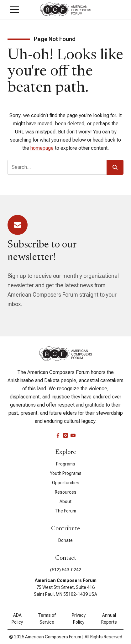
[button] (14, 9)
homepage (42, 148)
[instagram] (65, 435)
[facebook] (58, 435)
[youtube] (73, 435)
